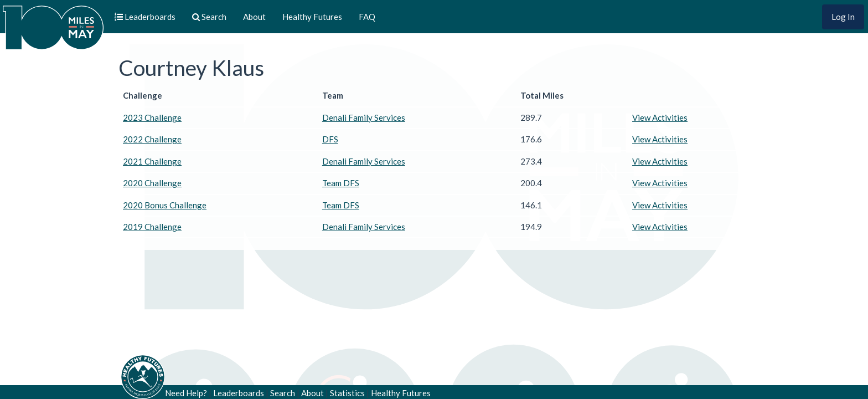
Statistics (347, 393)
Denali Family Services (364, 117)
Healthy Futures (312, 17)
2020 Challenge (152, 183)
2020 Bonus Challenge (165, 205)
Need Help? (186, 393)
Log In (843, 17)
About (254, 17)
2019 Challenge (152, 227)
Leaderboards (239, 393)
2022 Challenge (152, 139)
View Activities (660, 117)
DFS (330, 139)
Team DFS (341, 183)
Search (283, 393)
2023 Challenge (152, 117)
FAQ (367, 17)
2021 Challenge (152, 161)
